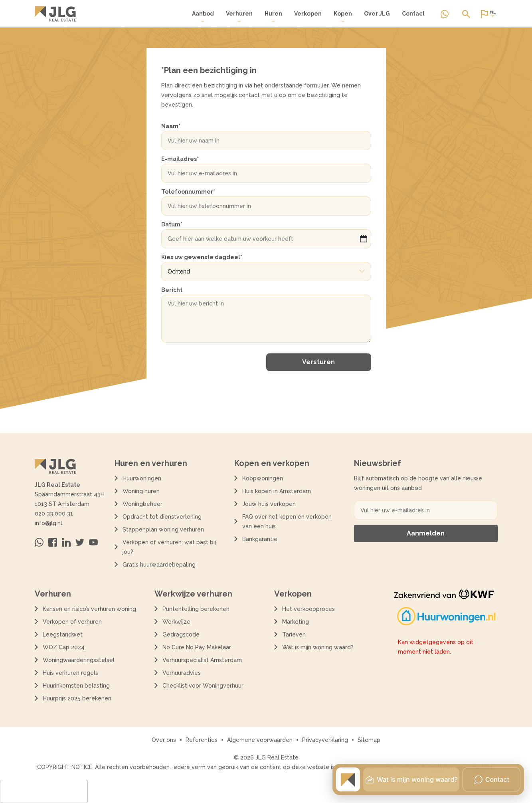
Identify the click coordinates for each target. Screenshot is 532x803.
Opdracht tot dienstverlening (162, 517)
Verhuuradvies (182, 673)
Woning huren (141, 491)
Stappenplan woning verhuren (163, 529)
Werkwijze (176, 622)
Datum (172, 224)
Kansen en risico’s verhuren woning (89, 609)
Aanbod (203, 17)
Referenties (202, 740)
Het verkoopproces (309, 609)
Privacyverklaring (325, 740)
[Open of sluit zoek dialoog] (466, 14)
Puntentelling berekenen (196, 609)
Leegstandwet (63, 634)
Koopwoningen (263, 478)
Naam (171, 126)
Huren (273, 17)
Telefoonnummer (188, 192)
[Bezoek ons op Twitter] (80, 542)
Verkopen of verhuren (72, 622)
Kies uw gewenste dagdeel (202, 257)
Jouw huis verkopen (269, 504)
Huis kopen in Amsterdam (277, 491)
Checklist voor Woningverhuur (203, 686)
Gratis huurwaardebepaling (159, 565)
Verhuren (239, 17)
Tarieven (294, 634)
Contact (413, 14)
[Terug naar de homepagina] (55, 14)
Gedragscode (181, 634)
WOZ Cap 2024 (64, 647)
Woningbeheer (142, 504)
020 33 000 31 (54, 514)
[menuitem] (203, 17)
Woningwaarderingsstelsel (79, 660)
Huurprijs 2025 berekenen (77, 698)
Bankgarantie (260, 539)
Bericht (172, 290)
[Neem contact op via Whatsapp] (445, 14)
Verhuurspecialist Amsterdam (202, 660)
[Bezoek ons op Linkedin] (66, 542)
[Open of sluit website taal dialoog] (488, 14)
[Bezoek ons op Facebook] (53, 542)
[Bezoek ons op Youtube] (93, 542)
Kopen (343, 17)
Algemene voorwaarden (260, 740)
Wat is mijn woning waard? (318, 647)
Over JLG (377, 14)
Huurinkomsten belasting (76, 686)
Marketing (296, 622)
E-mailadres (180, 159)
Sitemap (369, 740)
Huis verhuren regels (70, 673)
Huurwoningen (142, 478)
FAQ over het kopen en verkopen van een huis (287, 521)
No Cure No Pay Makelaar (197, 647)
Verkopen (308, 14)
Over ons (164, 740)
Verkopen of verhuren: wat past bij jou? (169, 547)
